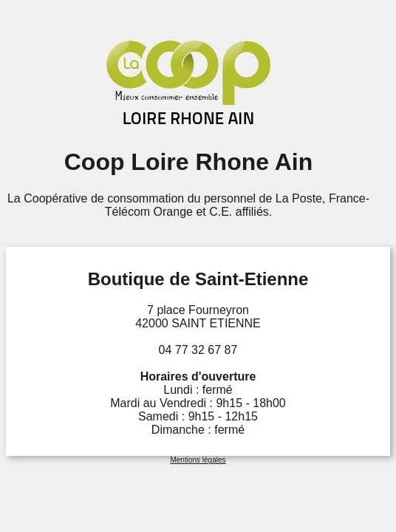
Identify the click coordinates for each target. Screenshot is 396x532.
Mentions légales (198, 460)
